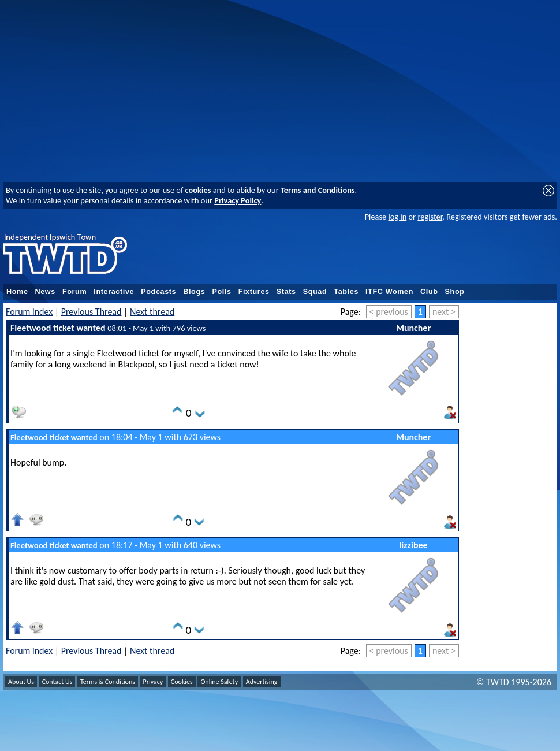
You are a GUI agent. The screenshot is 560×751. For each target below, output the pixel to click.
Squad (315, 292)
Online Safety (219, 682)
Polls (221, 292)
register (430, 217)
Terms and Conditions (318, 190)
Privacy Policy (238, 200)
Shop (455, 292)
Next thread (152, 312)
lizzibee (413, 545)
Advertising (262, 682)
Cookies (182, 682)
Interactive (114, 292)
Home (17, 292)
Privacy (153, 682)
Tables (346, 292)
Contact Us (57, 682)
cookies (198, 190)
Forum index (29, 312)
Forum (74, 292)
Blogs (194, 292)
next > (444, 312)
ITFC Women (389, 292)
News (45, 292)
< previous (389, 312)
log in (397, 217)
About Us (21, 682)
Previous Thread (92, 312)
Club (429, 292)
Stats (286, 292)
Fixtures (254, 292)
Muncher (413, 328)
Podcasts (158, 292)
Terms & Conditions (108, 682)
